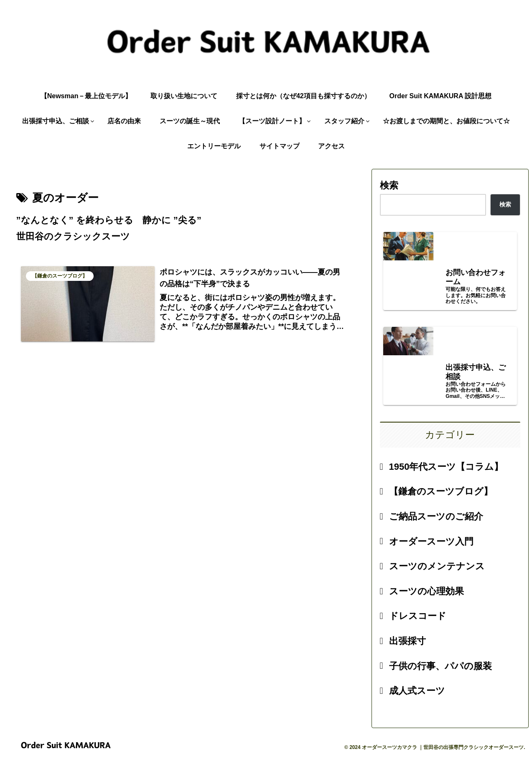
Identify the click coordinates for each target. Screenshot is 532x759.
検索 (389, 185)
